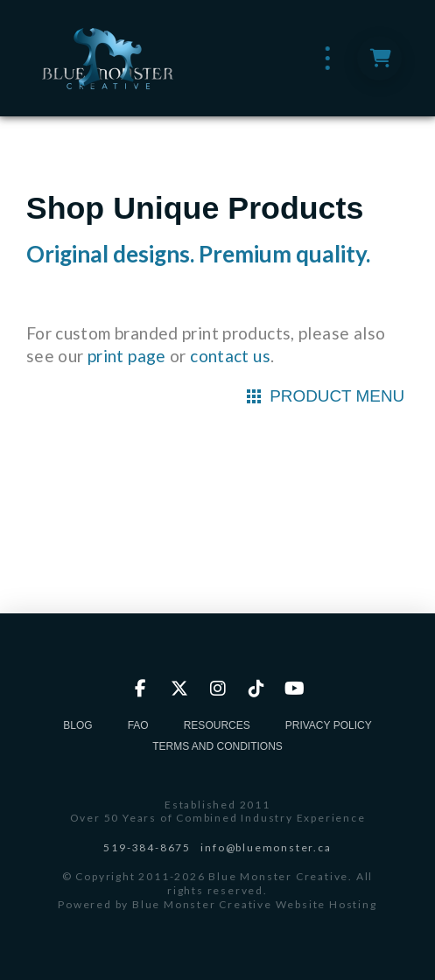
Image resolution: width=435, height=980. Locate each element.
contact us (230, 356)
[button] (328, 58)
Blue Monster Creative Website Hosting (255, 904)
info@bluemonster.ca (266, 847)
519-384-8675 (147, 847)
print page (127, 356)
